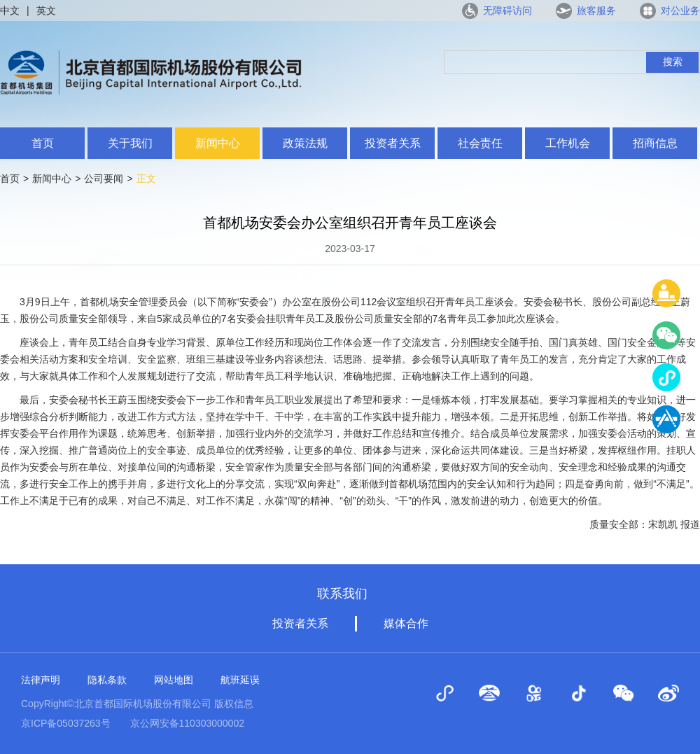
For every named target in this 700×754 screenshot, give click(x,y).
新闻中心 (218, 143)
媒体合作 (406, 623)
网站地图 (174, 680)
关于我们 (130, 143)
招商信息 (655, 143)
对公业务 (680, 11)
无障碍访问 (507, 11)
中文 (10, 11)
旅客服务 (596, 11)
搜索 (673, 62)
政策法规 (305, 143)
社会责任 (480, 143)
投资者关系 (393, 143)
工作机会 (568, 143)
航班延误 (240, 680)
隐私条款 (107, 680)
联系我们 (342, 594)
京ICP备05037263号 (66, 723)
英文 (46, 11)
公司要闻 (104, 179)
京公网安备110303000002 (187, 723)
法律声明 (41, 680)
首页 (43, 143)
